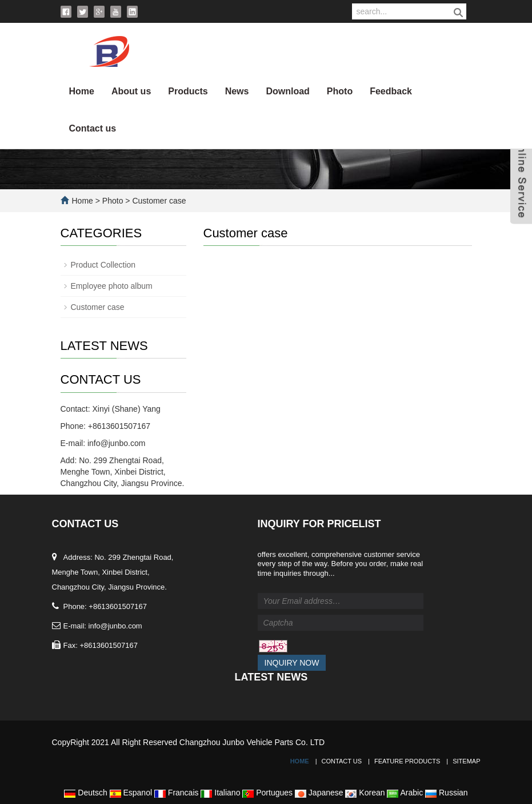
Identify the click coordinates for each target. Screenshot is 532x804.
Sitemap (466, 761)
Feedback (391, 91)
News (237, 91)
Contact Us (342, 761)
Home (82, 91)
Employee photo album (112, 286)
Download (287, 91)
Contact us (93, 128)
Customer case (158, 201)
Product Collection (103, 265)
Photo (340, 91)
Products (188, 91)
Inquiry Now (292, 663)
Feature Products (407, 761)
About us (131, 91)
